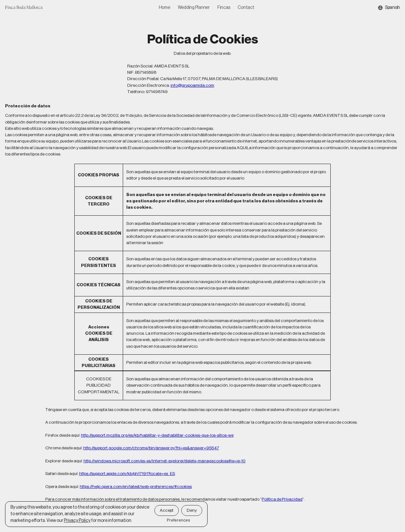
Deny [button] (192, 510)
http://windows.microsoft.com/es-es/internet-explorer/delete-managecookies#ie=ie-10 (165, 461)
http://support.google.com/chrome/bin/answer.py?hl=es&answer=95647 (151, 448)
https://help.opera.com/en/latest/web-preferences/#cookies (136, 487)
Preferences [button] (178, 520)
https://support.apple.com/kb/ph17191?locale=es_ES (127, 474)
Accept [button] (167, 510)
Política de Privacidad (282, 499)
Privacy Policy (77, 521)
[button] (389, 8)
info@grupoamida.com (192, 85)
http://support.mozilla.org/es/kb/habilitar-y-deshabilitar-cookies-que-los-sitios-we (157, 435)
